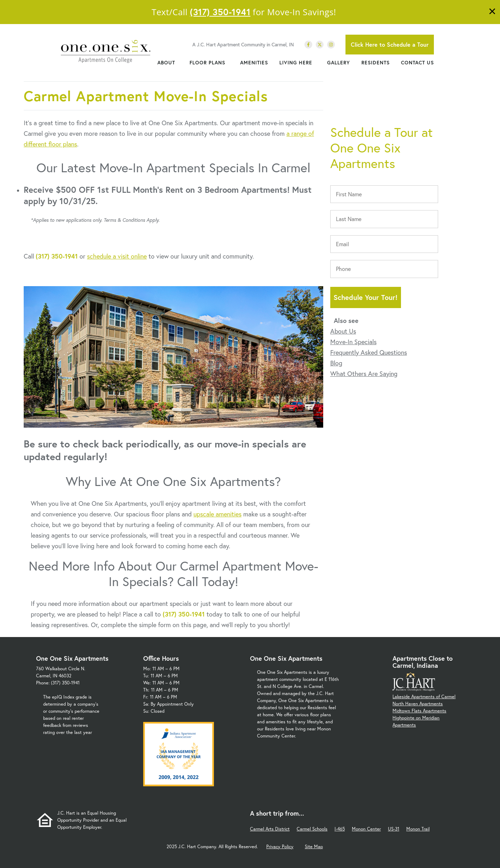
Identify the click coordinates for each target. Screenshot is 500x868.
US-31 (394, 829)
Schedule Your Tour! (365, 297)
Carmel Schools (312, 829)
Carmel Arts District (270, 829)
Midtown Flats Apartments (419, 711)
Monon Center (366, 829)
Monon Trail (418, 829)
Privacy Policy (280, 847)
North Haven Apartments (418, 704)
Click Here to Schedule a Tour (390, 44)
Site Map (314, 847)
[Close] (492, 12)
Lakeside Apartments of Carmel (424, 697)
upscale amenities (217, 514)
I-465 (340, 829)
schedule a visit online (117, 256)
